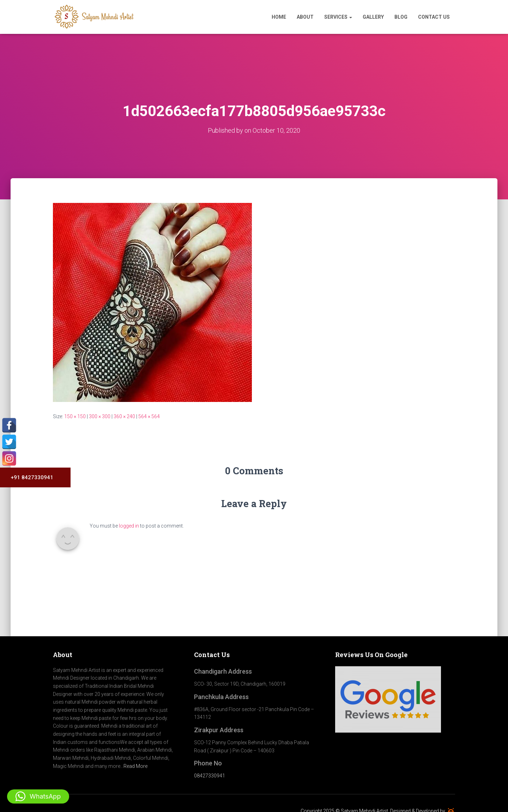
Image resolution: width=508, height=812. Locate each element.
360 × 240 (124, 416)
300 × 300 (100, 416)
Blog (401, 17)
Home (279, 17)
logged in (129, 526)
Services (338, 17)
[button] (38, 796)
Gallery (373, 17)
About (305, 17)
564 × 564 (149, 416)
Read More (135, 766)
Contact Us (434, 17)
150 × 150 (75, 416)
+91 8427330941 (29, 477)
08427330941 (210, 776)
